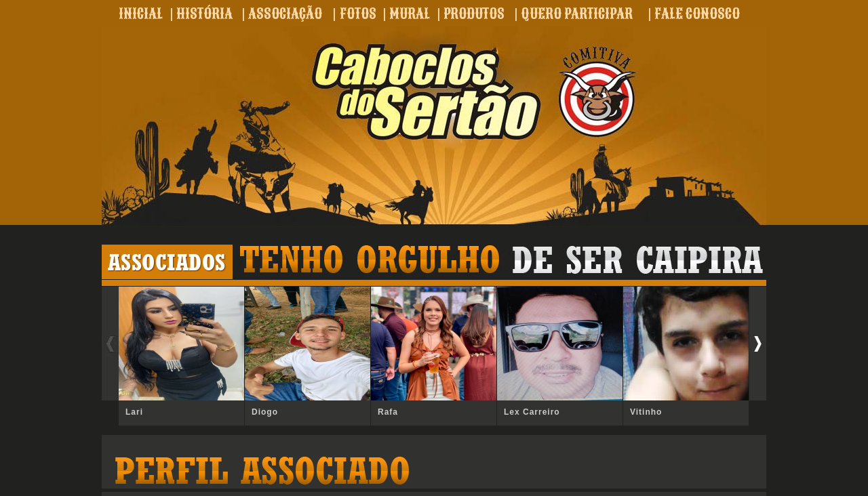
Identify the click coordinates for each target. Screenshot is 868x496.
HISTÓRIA (204, 14)
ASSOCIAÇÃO (285, 14)
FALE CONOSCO (697, 14)
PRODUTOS (474, 14)
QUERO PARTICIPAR (577, 14)
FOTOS (358, 14)
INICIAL (141, 14)
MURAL (410, 14)
